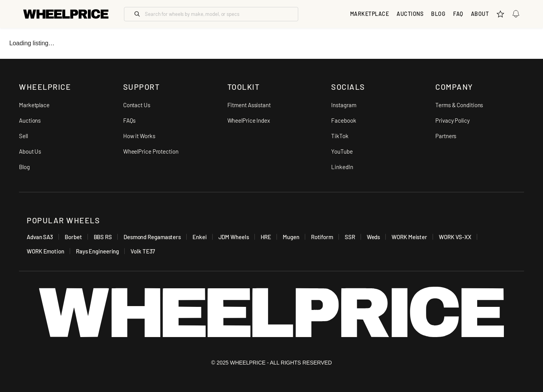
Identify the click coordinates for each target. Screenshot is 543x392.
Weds (374, 237)
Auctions (30, 120)
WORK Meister (409, 237)
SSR (350, 237)
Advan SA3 (40, 237)
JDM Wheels (234, 237)
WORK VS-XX (455, 237)
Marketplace (34, 105)
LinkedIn (342, 167)
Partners (446, 136)
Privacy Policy (453, 120)
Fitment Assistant (249, 105)
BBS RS (103, 237)
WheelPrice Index (249, 120)
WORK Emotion (46, 251)
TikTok (340, 136)
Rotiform (322, 237)
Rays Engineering (97, 251)
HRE (266, 237)
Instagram (344, 105)
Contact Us (137, 105)
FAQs (130, 120)
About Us (30, 151)
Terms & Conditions (459, 105)
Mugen (291, 237)
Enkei (200, 237)
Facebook (344, 120)
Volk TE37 (143, 251)
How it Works (139, 136)
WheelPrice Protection (151, 151)
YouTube (342, 151)
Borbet (73, 237)
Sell (23, 136)
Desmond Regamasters (152, 237)
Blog (438, 14)
